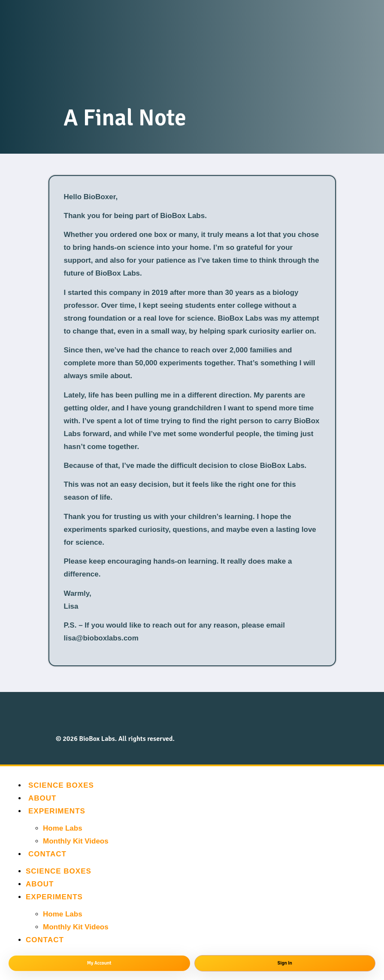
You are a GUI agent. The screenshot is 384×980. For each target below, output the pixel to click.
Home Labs (63, 828)
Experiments (57, 811)
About (42, 798)
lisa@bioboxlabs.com (101, 638)
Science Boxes (61, 785)
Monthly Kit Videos (76, 841)
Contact (47, 854)
